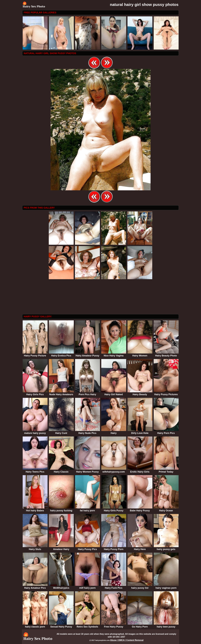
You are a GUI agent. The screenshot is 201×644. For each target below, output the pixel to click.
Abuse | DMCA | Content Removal (127, 640)
